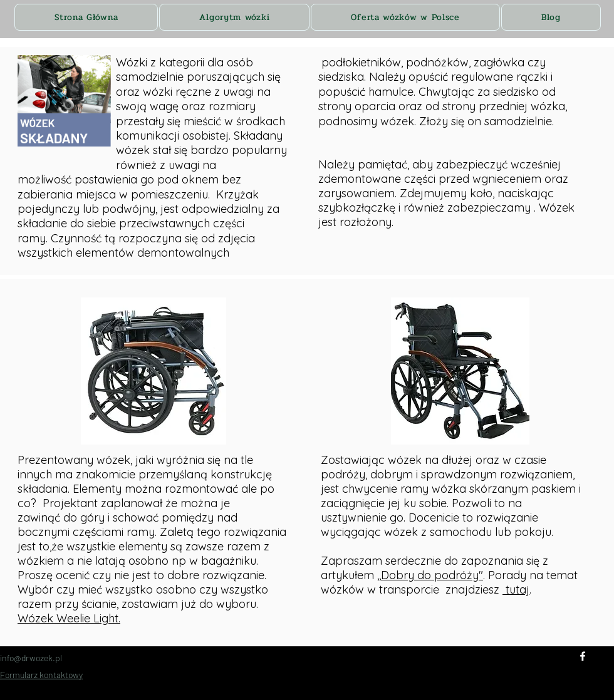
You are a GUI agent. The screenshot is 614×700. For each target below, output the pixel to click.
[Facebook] (583, 656)
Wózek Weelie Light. (69, 618)
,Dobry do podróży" (431, 575)
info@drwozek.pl (31, 658)
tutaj (516, 589)
